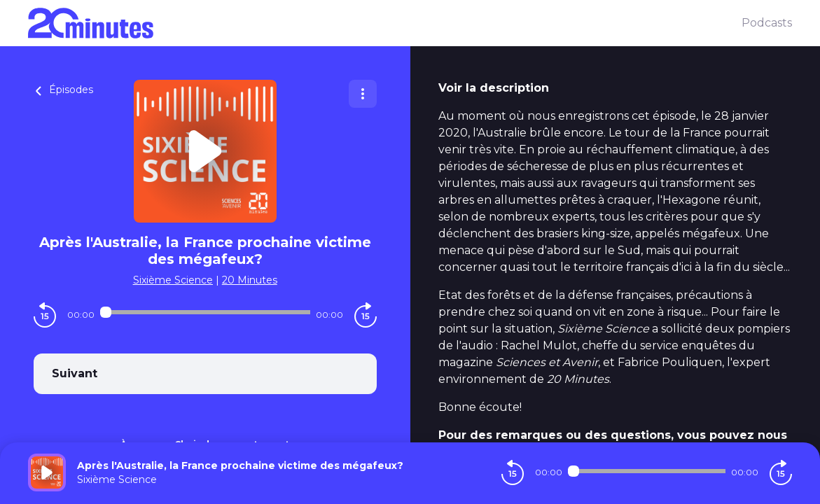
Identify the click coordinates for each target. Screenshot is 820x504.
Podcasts (767, 23)
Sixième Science (173, 280)
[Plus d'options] (363, 94)
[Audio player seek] (205, 312)
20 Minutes (250, 280)
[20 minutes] (385, 23)
